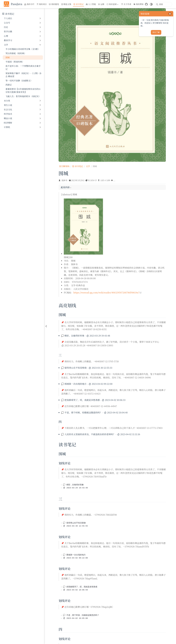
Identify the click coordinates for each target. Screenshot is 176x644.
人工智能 (91, 4)
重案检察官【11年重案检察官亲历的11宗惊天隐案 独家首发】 (23, 91)
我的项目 (42, 4)
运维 (101, 4)
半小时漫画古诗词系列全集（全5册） (23, 49)
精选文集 (66, 4)
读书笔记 (79, 4)
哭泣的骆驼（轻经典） (16, 53)
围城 (8, 57)
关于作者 (126, 4)
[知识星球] (113, 4)
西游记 (9, 85)
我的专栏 (29, 4)
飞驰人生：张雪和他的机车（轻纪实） (23, 96)
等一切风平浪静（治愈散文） (19, 81)
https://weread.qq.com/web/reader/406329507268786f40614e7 (108, 293)
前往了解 (156, 32)
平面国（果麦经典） (15, 62)
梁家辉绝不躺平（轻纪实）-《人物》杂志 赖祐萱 (23, 75)
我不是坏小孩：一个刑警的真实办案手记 (23, 67)
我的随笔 (54, 4)
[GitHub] (146, 4)
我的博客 (139, 4)
